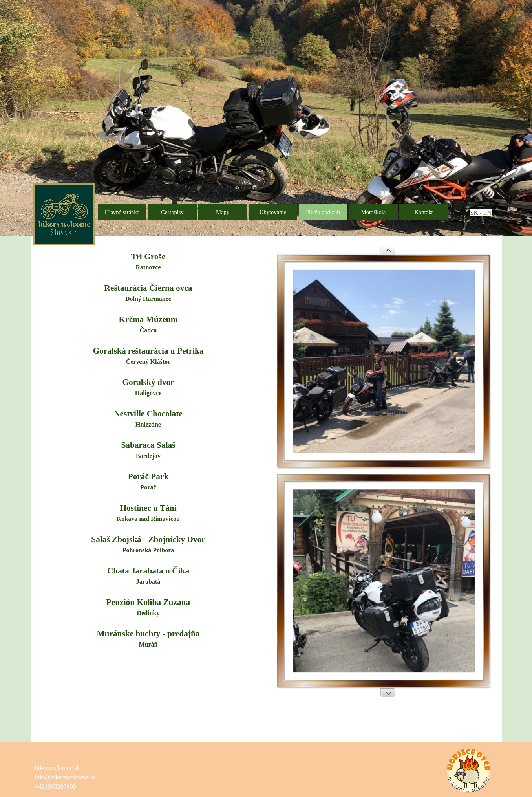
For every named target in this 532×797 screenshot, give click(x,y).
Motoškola (374, 212)
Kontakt (423, 212)
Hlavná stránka (122, 212)
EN (487, 213)
